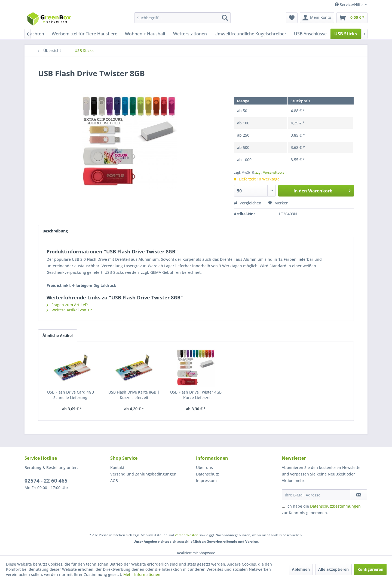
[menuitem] (183, 18)
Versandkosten (187, 535)
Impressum (206, 481)
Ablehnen (301, 569)
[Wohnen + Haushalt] (145, 34)
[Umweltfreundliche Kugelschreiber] (250, 34)
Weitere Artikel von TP (69, 310)
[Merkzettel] (292, 18)
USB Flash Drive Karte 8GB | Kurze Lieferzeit (134, 395)
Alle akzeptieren (333, 569)
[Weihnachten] (30, 34)
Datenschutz (207, 474)
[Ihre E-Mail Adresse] (316, 495)
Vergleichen (248, 203)
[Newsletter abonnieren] (359, 495)
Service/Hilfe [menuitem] (349, 4)
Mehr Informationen (142, 574)
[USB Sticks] (346, 34)
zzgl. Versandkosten (271, 172)
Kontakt (117, 467)
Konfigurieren (370, 569)
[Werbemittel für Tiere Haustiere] (85, 34)
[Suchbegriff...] (183, 18)
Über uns (204, 467)
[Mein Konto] (317, 18)
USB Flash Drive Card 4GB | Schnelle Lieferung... (72, 395)
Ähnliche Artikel (58, 335)
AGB (114, 481)
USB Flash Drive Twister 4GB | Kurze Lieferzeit (196, 395)
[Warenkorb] (352, 18)
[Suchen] (225, 18)
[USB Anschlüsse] (310, 34)
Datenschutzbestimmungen (335, 506)
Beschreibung (55, 231)
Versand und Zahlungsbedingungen (143, 474)
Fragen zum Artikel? (67, 305)
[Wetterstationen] (190, 34)
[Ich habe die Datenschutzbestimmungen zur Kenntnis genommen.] (284, 506)
